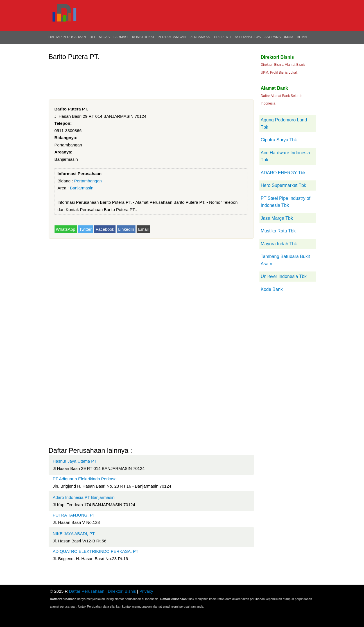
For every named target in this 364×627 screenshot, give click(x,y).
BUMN (302, 37)
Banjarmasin (82, 188)
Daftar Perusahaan (67, 37)
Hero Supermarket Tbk (284, 185)
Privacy (146, 591)
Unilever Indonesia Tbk (284, 276)
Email (143, 229)
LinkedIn (126, 229)
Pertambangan (172, 37)
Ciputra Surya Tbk (279, 140)
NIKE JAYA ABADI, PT (74, 534)
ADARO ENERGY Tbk (283, 173)
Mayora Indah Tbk (279, 244)
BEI (92, 37)
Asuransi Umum (279, 37)
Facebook (105, 229)
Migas (104, 37)
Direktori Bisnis (122, 591)
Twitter (85, 229)
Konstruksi (143, 37)
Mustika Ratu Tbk (278, 231)
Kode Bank (272, 289)
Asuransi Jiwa (248, 37)
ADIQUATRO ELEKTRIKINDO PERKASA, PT (96, 551)
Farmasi (121, 37)
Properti (222, 37)
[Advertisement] (151, 76)
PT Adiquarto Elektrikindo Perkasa (85, 479)
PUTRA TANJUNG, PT (74, 515)
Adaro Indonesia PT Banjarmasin (84, 497)
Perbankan (200, 37)
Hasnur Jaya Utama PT (75, 461)
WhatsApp (66, 229)
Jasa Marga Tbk (277, 218)
